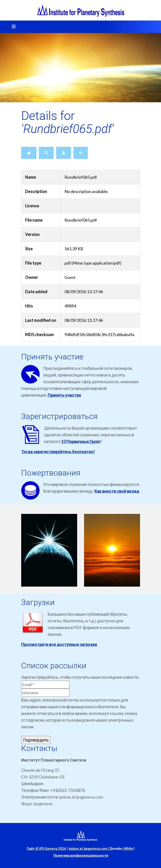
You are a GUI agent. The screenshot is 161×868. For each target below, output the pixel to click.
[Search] (46, 153)
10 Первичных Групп (81, 441)
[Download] (64, 153)
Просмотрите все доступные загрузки (59, 644)
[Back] (81, 153)
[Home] (29, 153)
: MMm (127, 848)
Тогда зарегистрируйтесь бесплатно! (58, 452)
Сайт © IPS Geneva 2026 (46, 848)
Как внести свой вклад (117, 491)
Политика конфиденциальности (81, 855)
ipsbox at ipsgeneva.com (88, 848)
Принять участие (64, 395)
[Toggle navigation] (12, 27)
